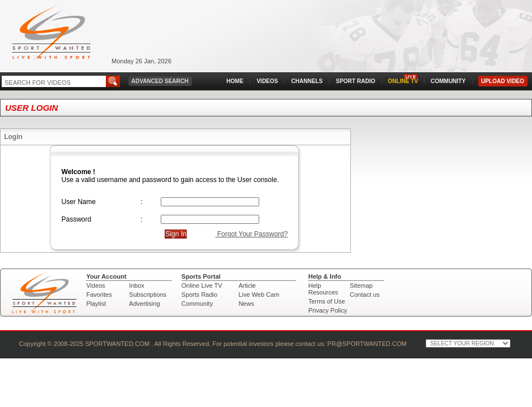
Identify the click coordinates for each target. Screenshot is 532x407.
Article (247, 285)
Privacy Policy (328, 310)
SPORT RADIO (356, 81)
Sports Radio (200, 295)
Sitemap (361, 285)
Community (198, 304)
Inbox (137, 285)
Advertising (144, 304)
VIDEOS (267, 81)
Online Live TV (202, 285)
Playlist (96, 304)
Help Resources (323, 289)
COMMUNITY (448, 81)
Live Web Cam (259, 295)
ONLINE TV (403, 81)
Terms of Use (327, 301)
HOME (235, 81)
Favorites (99, 295)
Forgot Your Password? (251, 234)
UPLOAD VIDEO (503, 81)
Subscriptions (148, 295)
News (246, 304)
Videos (95, 285)
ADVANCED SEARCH (160, 81)
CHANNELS (307, 81)
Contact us (365, 295)
